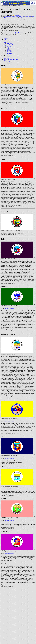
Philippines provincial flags (10, 61)
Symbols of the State (20, 33)
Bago (8, 48)
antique (20, 17)
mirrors (30, 19)
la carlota (16, 18)
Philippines (6, 58)
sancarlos (21, 18)
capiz (23, 17)
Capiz (5, 39)
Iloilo (5, 42)
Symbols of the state (10, 308)
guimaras (27, 17)
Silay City (9, 53)
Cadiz (8, 49)
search (12, 19)
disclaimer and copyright (19, 19)
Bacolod (9, 46)
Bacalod (3, 399)
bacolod (7, 18)
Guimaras (6, 41)
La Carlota (9, 50)
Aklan (5, 37)
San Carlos (9, 52)
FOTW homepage (7, 19)
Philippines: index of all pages (11, 59)
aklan (17, 17)
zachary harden (17, 15)
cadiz (13, 18)
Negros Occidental (8, 45)
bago (10, 18)
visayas (13, 17)
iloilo (30, 17)
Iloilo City (9, 44)
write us (26, 19)
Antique (6, 38)
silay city (25, 18)
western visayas (8, 17)
